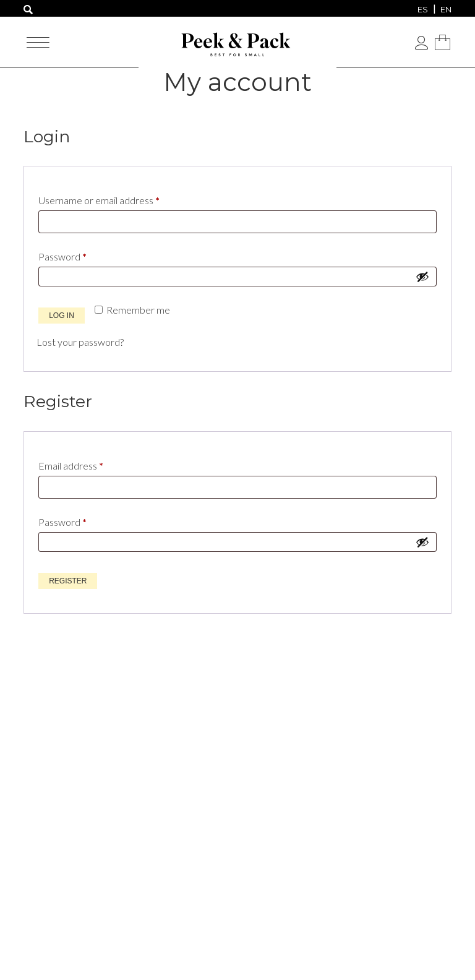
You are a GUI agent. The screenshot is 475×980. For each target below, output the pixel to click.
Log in (62, 316)
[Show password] (422, 277)
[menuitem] (423, 9)
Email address (90, 464)
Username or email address (118, 198)
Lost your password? (80, 342)
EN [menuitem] (446, 9)
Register (68, 581)
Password (82, 255)
